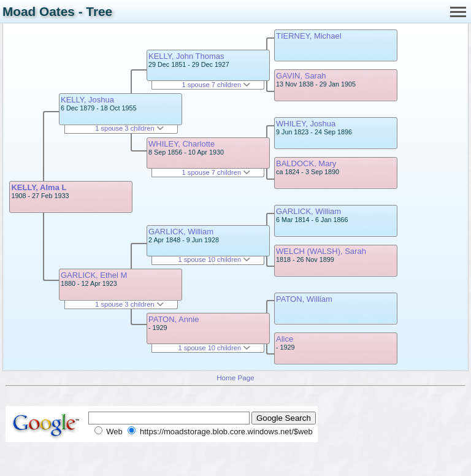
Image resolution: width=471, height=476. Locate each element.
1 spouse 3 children (129, 128)
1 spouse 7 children (216, 85)
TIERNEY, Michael (309, 36)
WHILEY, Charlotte (182, 144)
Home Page (235, 378)
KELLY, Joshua (87, 100)
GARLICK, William (181, 232)
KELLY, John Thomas (186, 56)
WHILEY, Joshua (306, 124)
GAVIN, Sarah (301, 76)
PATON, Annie (174, 319)
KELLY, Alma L (39, 187)
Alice (285, 339)
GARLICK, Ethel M (94, 275)
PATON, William (304, 299)
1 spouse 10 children (214, 259)
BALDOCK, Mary (306, 163)
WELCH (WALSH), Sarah (321, 251)
